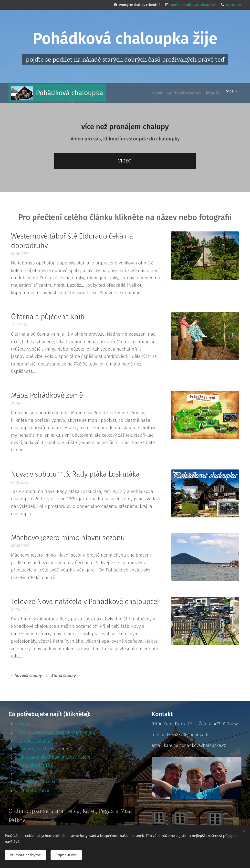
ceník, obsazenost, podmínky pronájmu (57, 732)
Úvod (23, 724)
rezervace (28, 774)
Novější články (28, 676)
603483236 (234, 5)
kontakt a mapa (34, 790)
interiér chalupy (34, 741)
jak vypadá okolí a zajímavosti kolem (54, 757)
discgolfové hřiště (36, 765)
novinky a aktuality (37, 782)
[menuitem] (148, 93)
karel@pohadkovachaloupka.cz (193, 5)
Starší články (64, 676)
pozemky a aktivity (36, 749)
